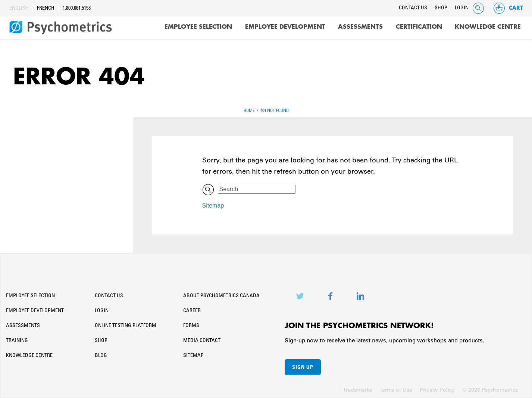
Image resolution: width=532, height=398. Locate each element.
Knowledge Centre (488, 27)
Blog (101, 356)
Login (462, 8)
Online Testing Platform (126, 326)
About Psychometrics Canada (221, 296)
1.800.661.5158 (77, 9)
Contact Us (413, 8)
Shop (441, 8)
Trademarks (357, 390)
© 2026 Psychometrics (490, 390)
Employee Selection (198, 27)
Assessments (360, 27)
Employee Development (285, 27)
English (19, 9)
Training (17, 341)
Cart (508, 8)
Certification (419, 27)
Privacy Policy (437, 390)
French (46, 9)
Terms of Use (396, 390)
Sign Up (303, 367)
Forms (191, 326)
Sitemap (213, 206)
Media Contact (202, 341)
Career (192, 311)
